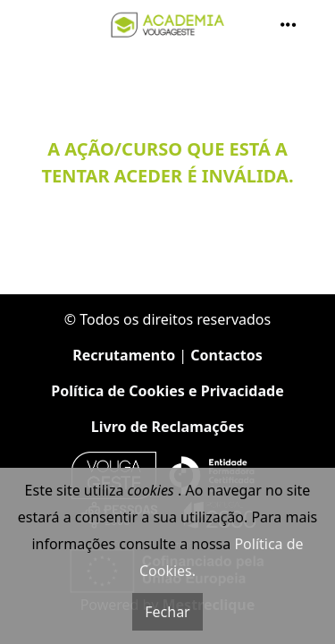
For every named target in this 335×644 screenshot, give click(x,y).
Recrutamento (124, 355)
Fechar (167, 612)
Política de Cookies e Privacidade (167, 391)
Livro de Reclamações (167, 427)
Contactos (226, 355)
